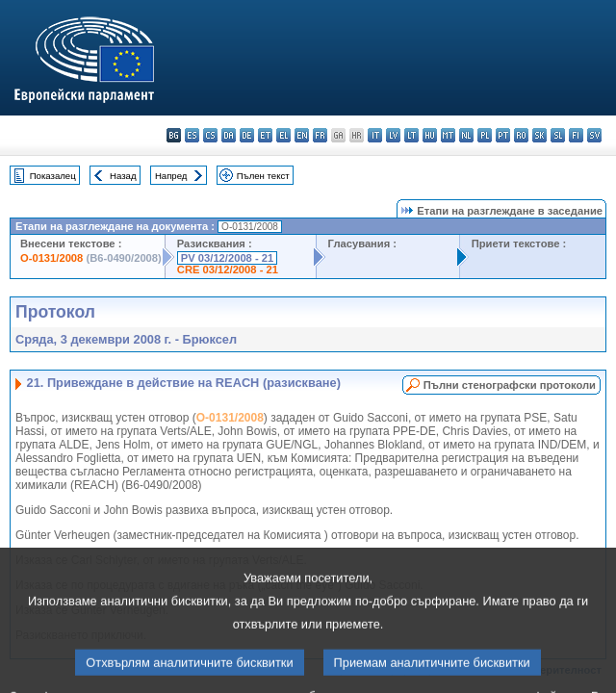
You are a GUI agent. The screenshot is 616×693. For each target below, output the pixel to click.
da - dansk (229, 135)
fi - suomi (576, 135)
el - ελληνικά (283, 135)
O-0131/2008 (51, 258)
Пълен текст (263, 176)
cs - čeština (210, 135)
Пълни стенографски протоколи (510, 385)
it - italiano (375, 135)
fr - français (320, 135)
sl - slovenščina (558, 135)
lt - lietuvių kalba (411, 135)
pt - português (503, 135)
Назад (123, 176)
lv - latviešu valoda (393, 135)
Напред (171, 176)
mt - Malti (448, 135)
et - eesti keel (265, 135)
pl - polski (485, 135)
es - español (192, 135)
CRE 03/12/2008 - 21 (228, 269)
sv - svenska (594, 135)
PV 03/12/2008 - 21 (227, 258)
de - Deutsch (247, 135)
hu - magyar (430, 135)
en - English (302, 135)
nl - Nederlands (466, 135)
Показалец (53, 176)
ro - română (521, 135)
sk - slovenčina (539, 135)
